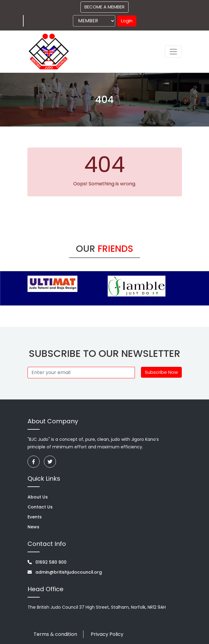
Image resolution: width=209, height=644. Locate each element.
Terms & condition (55, 634)
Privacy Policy (107, 634)
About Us (38, 497)
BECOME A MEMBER (104, 7)
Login (127, 21)
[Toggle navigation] (173, 52)
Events (35, 517)
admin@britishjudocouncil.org (65, 572)
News (33, 527)
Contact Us (40, 507)
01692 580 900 (47, 562)
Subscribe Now (161, 372)
